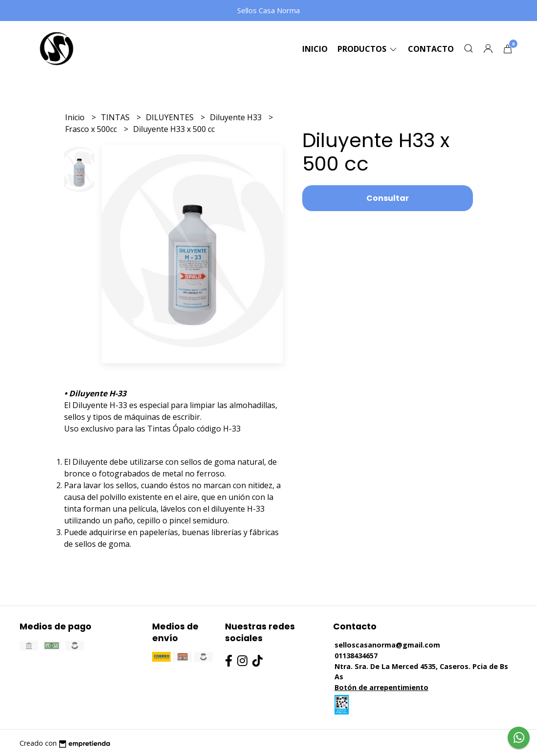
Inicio (315, 49)
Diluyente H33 (237, 117)
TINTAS (116, 117)
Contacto (431, 49)
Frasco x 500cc (92, 129)
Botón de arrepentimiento (381, 687)
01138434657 (356, 656)
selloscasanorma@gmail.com (387, 645)
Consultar (388, 198)
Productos (368, 49)
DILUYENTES (171, 117)
